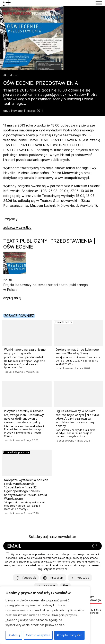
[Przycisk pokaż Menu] (99, 3)
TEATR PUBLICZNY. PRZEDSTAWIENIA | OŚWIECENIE (49, 244)
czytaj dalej (12, 298)
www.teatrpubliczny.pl (72, 178)
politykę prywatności (85, 558)
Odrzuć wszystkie (38, 635)
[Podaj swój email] (39, 546)
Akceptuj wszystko (69, 635)
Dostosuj (14, 635)
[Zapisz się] (85, 546)
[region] (45, 615)
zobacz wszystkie (17, 227)
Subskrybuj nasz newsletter (52, 537)
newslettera (50, 558)
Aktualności (11, 75)
